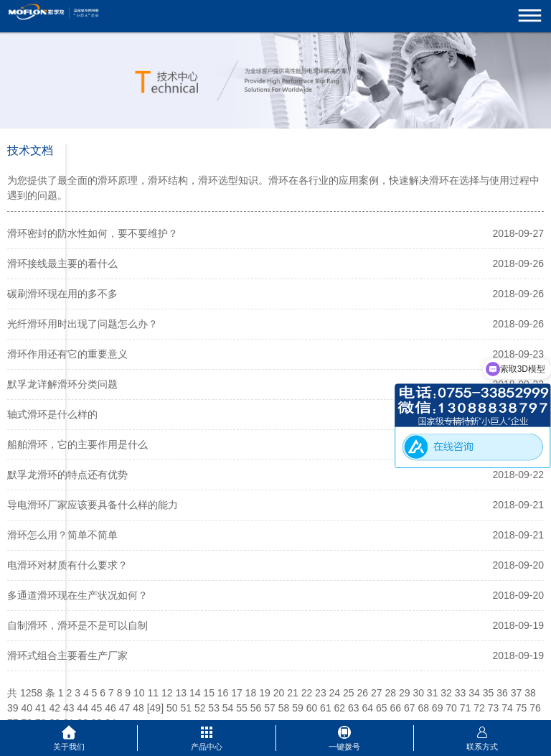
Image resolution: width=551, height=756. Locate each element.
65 (382, 708)
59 (298, 708)
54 (228, 708)
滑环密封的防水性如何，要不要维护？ (93, 233)
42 (55, 708)
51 (186, 708)
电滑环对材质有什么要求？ (67, 565)
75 (522, 708)
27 (377, 693)
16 (223, 693)
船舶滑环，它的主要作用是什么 (77, 444)
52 (200, 708)
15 (209, 693)
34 (474, 693)
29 (405, 693)
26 (363, 693)
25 (349, 693)
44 (83, 708)
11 (153, 693)
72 (479, 708)
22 (307, 693)
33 (461, 693)
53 (214, 708)
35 (489, 693)
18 (251, 693)
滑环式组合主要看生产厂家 (67, 655)
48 (138, 708)
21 (293, 693)
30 (418, 693)
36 (502, 693)
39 (13, 708)
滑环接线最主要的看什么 (62, 263)
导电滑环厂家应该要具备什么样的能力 (93, 505)
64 (368, 708)
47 (125, 708)
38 (530, 693)
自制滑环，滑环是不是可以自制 (77, 625)
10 (139, 693)
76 (535, 708)
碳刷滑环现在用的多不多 (62, 294)
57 (270, 708)
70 (451, 708)
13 (181, 693)
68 (423, 708)
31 (433, 693)
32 (446, 693)
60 (312, 708)
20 (279, 693)
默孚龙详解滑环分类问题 (62, 384)
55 (242, 708)
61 (326, 708)
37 (517, 693)
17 (237, 693)
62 (340, 708)
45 (97, 708)
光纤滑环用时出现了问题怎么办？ (83, 324)
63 (354, 708)
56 (256, 708)
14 (195, 693)
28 (390, 693)
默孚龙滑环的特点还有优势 (67, 475)
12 (167, 693)
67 (410, 708)
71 (466, 708)
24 (335, 693)
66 (395, 708)
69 (438, 708)
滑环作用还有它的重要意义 (67, 354)
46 (110, 708)
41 (41, 708)
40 (27, 708)
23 (321, 693)
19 (265, 693)
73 (494, 708)
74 (507, 708)
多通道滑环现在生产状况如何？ (77, 595)
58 (284, 708)
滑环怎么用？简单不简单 (62, 535)
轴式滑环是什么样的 (52, 414)
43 (69, 708)
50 (172, 708)
